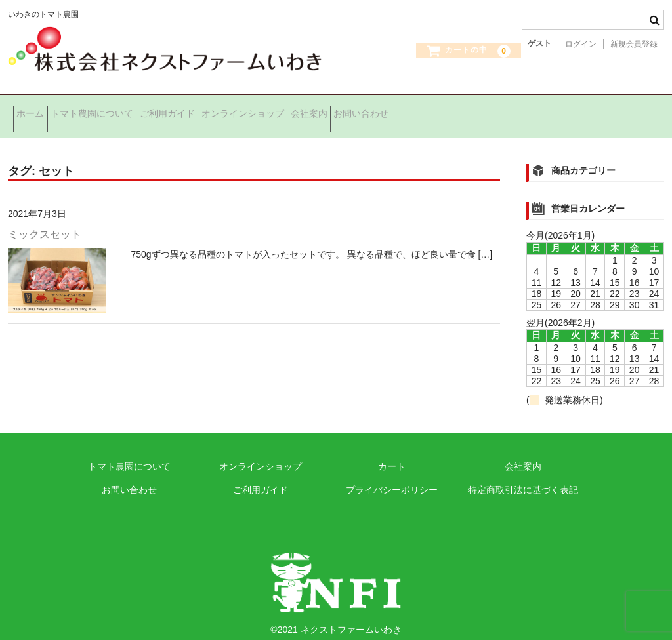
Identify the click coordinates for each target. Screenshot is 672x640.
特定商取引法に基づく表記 (523, 477)
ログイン (581, 44)
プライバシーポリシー (392, 477)
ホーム (35, 111)
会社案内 (396, 111)
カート (392, 453)
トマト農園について (117, 111)
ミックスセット (45, 221)
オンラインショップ (309, 111)
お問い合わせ (469, 111)
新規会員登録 (634, 44)
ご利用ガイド (213, 111)
